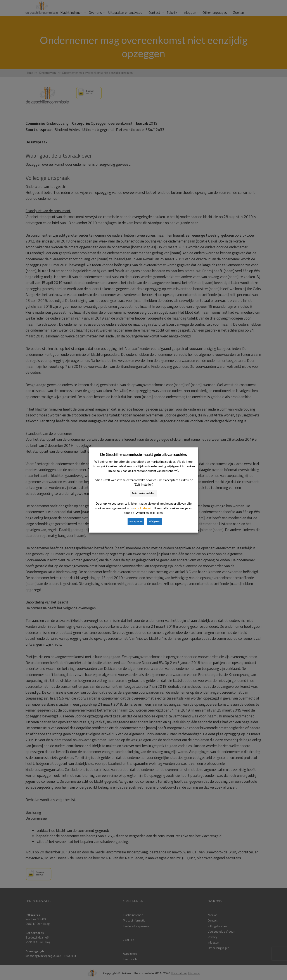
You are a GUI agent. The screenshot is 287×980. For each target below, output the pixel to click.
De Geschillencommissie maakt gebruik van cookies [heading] (143, 454)
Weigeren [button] (155, 521)
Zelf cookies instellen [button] (143, 493)
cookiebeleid (144, 508)
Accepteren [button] (136, 521)
